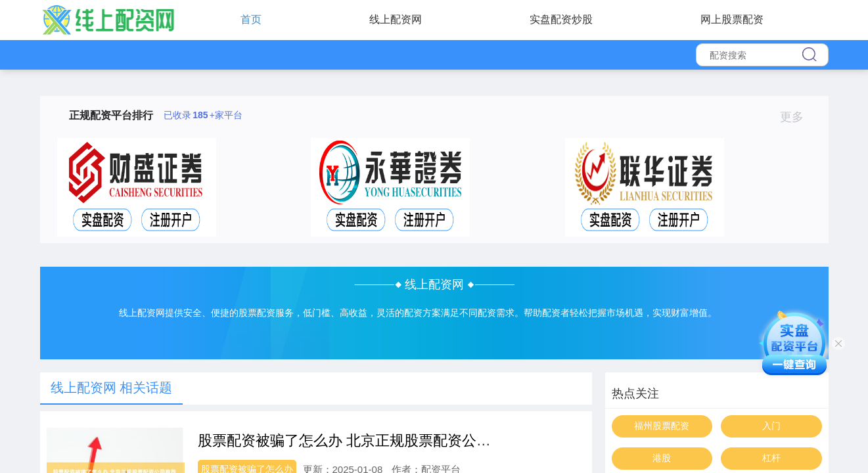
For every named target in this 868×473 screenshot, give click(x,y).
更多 (797, 117)
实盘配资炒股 (561, 19)
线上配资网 (396, 19)
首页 (251, 19)
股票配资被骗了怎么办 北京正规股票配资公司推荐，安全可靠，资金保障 (431, 440)
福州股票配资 (662, 426)
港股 (662, 458)
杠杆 (771, 458)
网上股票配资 (732, 19)
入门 (771, 426)
